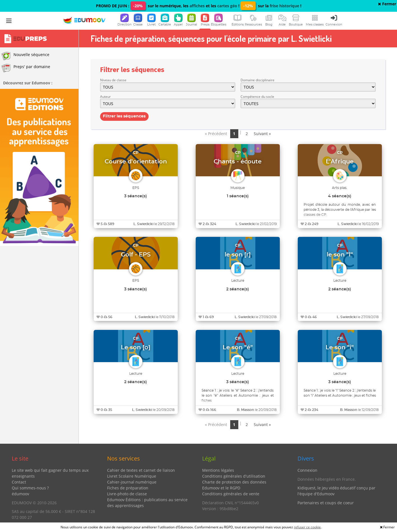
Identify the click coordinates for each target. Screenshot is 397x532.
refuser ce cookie (307, 527)
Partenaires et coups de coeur (326, 503)
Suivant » (262, 134)
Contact (19, 482)
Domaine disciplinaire (258, 80)
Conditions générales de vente (231, 494)
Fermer (387, 4)
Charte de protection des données (234, 482)
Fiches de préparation (128, 488)
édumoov (20, 494)
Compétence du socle (257, 97)
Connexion (307, 470)
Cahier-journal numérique (132, 482)
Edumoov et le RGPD (221, 488)
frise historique (284, 6)
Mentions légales (218, 470)
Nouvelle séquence (25, 56)
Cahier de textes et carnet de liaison (141, 470)
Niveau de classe (113, 80)
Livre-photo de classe (127, 494)
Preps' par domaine (26, 68)
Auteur (105, 97)
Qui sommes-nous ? (30, 488)
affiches (197, 6)
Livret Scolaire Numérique (132, 476)
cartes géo (227, 6)
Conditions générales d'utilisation (234, 476)
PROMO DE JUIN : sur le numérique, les (143, 6)
